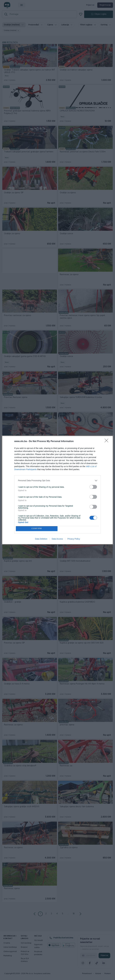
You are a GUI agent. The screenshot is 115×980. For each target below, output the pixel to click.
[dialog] (57, 490)
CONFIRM (37, 529)
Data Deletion (41, 539)
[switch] (93, 487)
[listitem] (57, 481)
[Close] (107, 441)
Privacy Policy (74, 539)
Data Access (57, 539)
